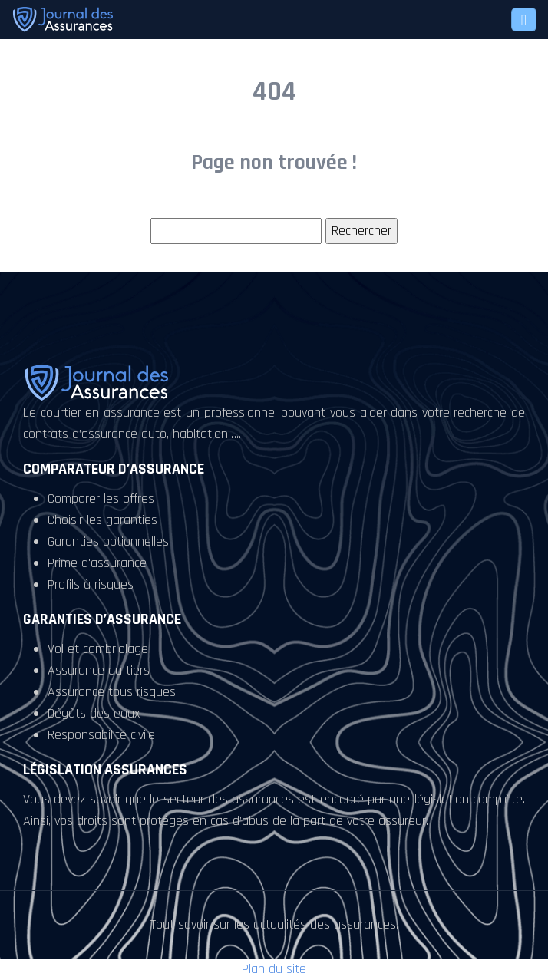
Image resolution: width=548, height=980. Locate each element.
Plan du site (274, 969)
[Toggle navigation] (524, 20)
